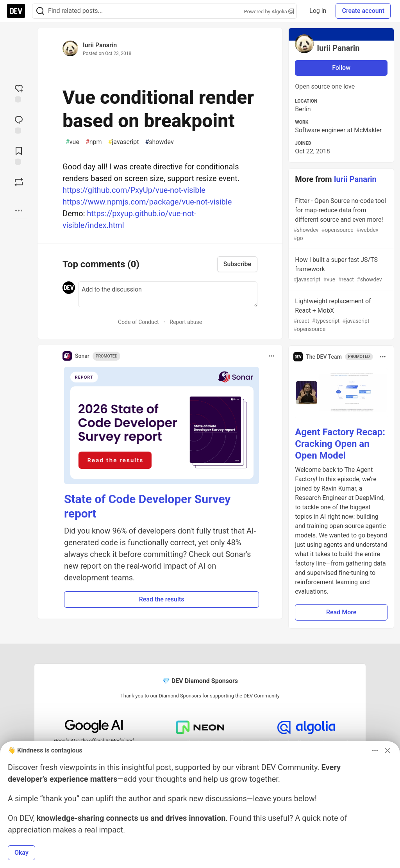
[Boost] (19, 182)
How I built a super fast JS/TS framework (340, 270)
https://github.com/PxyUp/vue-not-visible (134, 190)
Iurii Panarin (100, 45)
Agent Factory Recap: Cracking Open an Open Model (340, 444)
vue (72, 142)
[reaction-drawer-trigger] (19, 92)
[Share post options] (19, 210)
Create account (363, 11)
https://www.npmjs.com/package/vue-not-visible (147, 202)
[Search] (40, 11)
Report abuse (186, 322)
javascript (124, 142)
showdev (159, 142)
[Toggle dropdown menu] (271, 356)
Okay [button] (21, 853)
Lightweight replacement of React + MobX (340, 315)
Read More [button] (341, 612)
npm (94, 142)
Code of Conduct (138, 322)
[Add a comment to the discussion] (168, 294)
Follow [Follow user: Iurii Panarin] (341, 68)
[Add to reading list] (19, 155)
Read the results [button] (162, 599)
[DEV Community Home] (16, 11)
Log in (318, 11)
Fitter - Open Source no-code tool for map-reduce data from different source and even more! (340, 220)
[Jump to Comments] (19, 124)
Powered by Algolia (269, 12)
